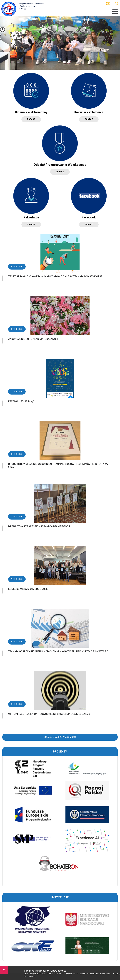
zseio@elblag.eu (108, 4)
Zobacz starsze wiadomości (60, 737)
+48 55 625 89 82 (117, 3)
